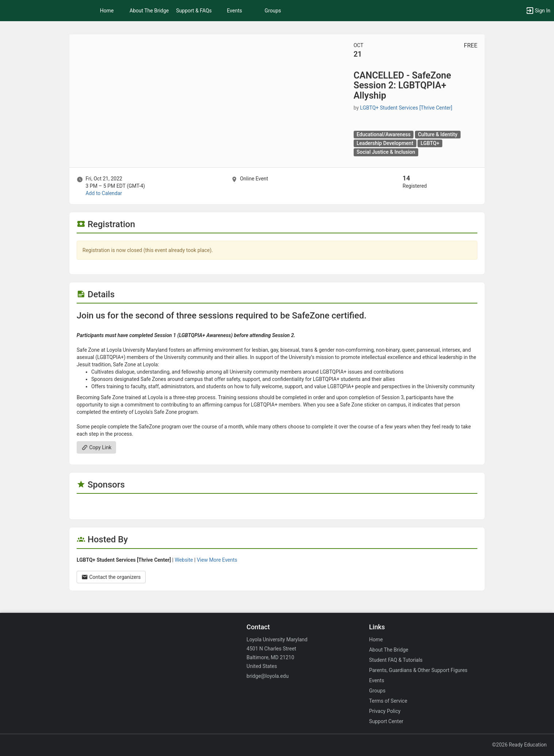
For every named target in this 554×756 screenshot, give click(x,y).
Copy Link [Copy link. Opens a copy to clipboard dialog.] (96, 447)
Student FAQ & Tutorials (396, 660)
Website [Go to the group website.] (184, 560)
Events (234, 11)
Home (376, 639)
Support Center (386, 721)
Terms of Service (388, 701)
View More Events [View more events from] (217, 560)
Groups (273, 11)
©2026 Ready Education (519, 745)
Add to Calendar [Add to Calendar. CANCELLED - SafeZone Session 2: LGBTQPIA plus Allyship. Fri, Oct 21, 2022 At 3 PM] (104, 193)
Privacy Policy (385, 711)
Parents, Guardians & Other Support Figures (418, 670)
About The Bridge (149, 11)
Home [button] (107, 11)
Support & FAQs (194, 11)
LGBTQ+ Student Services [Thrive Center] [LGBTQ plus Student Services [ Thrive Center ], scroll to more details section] (406, 108)
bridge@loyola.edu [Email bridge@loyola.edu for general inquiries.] (268, 676)
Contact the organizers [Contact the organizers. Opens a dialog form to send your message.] (111, 577)
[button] (538, 11)
